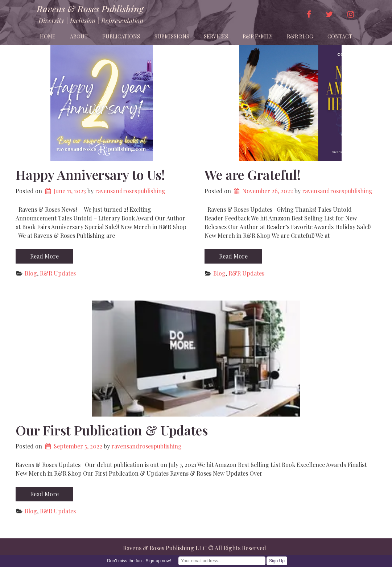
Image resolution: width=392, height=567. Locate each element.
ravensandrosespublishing (130, 191)
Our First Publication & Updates (112, 430)
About (79, 36)
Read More (44, 256)
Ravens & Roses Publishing (90, 9)
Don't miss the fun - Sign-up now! (139, 561)
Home (48, 36)
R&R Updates (58, 273)
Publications (121, 36)
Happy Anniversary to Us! (90, 174)
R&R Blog (300, 36)
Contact (340, 36)
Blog (31, 273)
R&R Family (257, 36)
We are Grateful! (253, 174)
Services (216, 36)
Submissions (172, 36)
